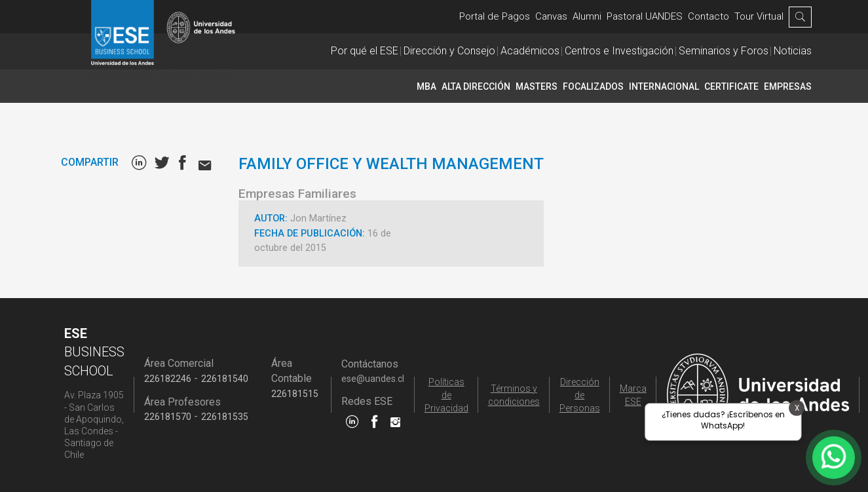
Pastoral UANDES (645, 16)
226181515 (295, 394)
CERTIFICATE (731, 86)
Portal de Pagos (495, 16)
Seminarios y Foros (724, 51)
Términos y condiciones (514, 395)
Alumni (587, 16)
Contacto (708, 16)
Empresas (788, 86)
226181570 (168, 417)
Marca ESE (633, 395)
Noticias (793, 51)
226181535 (225, 417)
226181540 (225, 379)
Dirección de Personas (580, 395)
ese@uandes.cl (373, 379)
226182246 (168, 379)
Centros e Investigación (619, 51)
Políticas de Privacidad (446, 395)
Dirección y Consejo (449, 51)
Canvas (551, 16)
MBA (426, 86)
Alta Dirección (476, 86)
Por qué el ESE (365, 51)
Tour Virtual (759, 16)
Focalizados (593, 86)
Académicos (530, 51)
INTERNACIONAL (664, 86)
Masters (537, 86)
